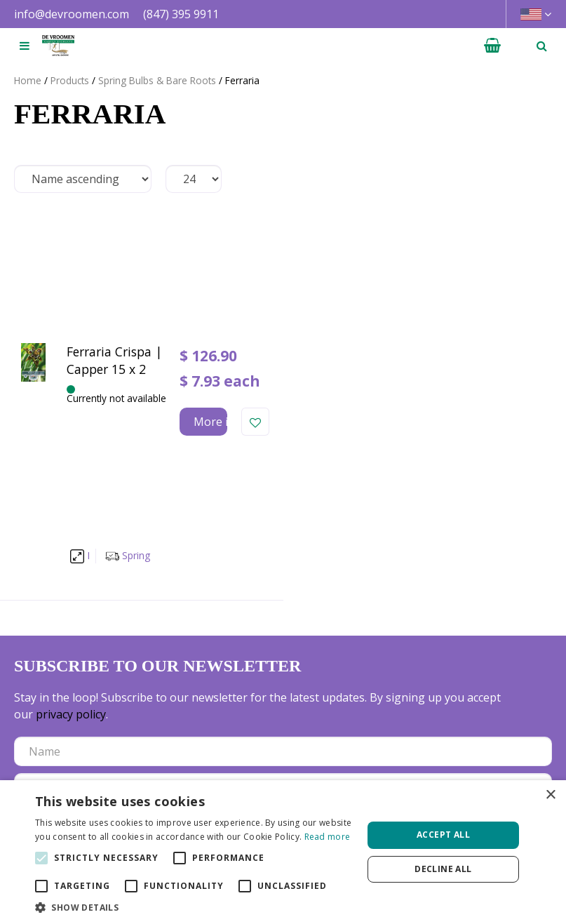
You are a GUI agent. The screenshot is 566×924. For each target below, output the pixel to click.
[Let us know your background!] (283, 551)
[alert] (283, 852)
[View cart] (492, 46)
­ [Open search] (541, 46)
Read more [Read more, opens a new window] (328, 837)
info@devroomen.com (72, 14)
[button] (194, 907)
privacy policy (71, 442)
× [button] (550, 795)
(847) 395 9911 (181, 14)
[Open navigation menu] (25, 46)
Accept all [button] (443, 835)
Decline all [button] (443, 869)
